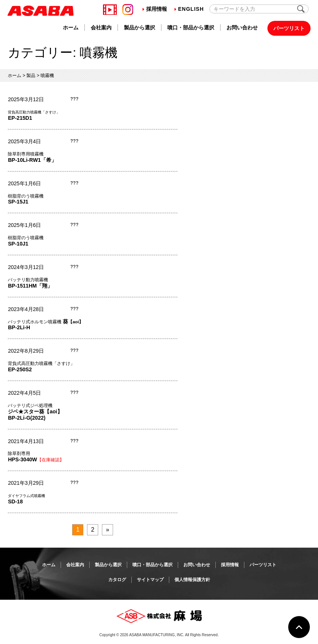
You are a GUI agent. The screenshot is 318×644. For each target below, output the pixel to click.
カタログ (117, 580)
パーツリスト (289, 28)
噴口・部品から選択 (191, 28)
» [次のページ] (108, 530)
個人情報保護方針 (192, 580)
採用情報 (155, 9)
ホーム (71, 28)
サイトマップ (150, 580)
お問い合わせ (242, 28)
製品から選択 (139, 28)
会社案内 (101, 28)
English (189, 9)
